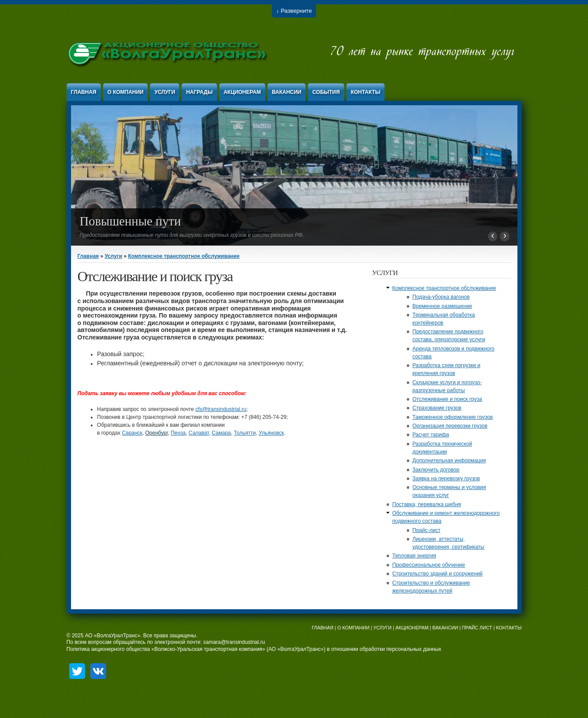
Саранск (132, 433)
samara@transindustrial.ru (234, 642)
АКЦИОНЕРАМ (412, 628)
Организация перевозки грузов (450, 426)
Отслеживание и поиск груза (447, 399)
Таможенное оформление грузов (453, 417)
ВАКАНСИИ (445, 628)
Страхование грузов (437, 408)
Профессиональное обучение (429, 565)
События (326, 92)
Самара (221, 433)
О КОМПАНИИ (353, 628)
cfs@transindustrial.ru (221, 409)
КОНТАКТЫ (509, 628)
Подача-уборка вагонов (441, 297)
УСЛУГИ (382, 628)
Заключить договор (436, 470)
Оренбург (156, 433)
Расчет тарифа (431, 435)
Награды (199, 92)
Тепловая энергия (414, 556)
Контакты (365, 92)
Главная (84, 92)
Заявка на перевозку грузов (446, 479)
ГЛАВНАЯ (323, 628)
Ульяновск (271, 433)
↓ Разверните (294, 11)
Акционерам (242, 92)
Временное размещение (442, 306)
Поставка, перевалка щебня (427, 504)
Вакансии (287, 92)
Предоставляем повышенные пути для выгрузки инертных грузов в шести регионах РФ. (192, 235)
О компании (126, 92)
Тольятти (245, 433)
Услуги (165, 92)
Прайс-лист (427, 530)
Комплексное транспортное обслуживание (184, 256)
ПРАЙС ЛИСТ (477, 628)
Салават (199, 433)
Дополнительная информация (449, 461)
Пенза (178, 433)
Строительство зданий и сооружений (438, 574)
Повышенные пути (130, 221)
